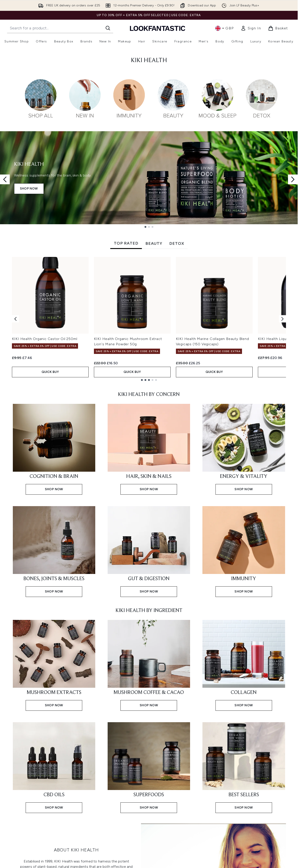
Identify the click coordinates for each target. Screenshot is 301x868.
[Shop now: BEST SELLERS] (244, 767)
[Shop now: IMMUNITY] (244, 551)
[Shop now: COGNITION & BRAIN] (54, 449)
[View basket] (278, 28)
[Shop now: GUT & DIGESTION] (149, 551)
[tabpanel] (149, 319)
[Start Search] (108, 28)
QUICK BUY (50, 372)
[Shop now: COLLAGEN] (244, 665)
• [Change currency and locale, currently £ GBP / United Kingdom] (224, 28)
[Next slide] (293, 179)
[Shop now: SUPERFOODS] (149, 767)
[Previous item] (15, 319)
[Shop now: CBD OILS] (54, 767)
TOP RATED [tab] (126, 243)
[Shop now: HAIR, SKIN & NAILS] (149, 449)
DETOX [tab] (177, 243)
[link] (251, 28)
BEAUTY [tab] (154, 243)
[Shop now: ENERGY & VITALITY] (244, 449)
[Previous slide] (5, 179)
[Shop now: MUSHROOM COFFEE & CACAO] (149, 665)
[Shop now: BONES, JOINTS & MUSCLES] (54, 551)
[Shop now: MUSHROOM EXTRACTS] (54, 665)
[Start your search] (60, 28)
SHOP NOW (29, 189)
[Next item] (282, 319)
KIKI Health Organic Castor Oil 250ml (45, 339)
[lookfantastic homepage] (158, 28)
